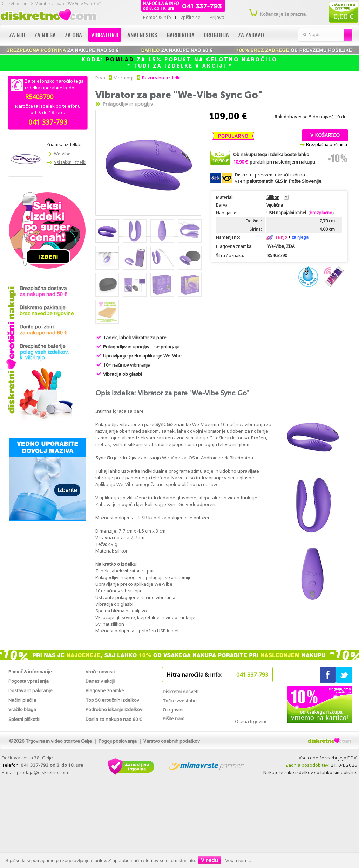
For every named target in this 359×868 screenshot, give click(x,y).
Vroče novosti (100, 672)
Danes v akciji (100, 681)
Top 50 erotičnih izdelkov (112, 700)
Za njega (45, 35)
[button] (325, 134)
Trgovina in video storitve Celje (59, 741)
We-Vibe (62, 154)
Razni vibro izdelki (161, 78)
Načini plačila (22, 700)
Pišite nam (174, 718)
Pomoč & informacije (30, 672)
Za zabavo (251, 35)
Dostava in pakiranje (31, 690)
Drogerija (216, 35)
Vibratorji (105, 35)
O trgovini (173, 710)
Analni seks (142, 35)
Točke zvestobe (180, 701)
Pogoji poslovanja (118, 741)
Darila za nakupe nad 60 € (114, 719)
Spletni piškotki (24, 719)
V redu (210, 860)
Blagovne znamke (105, 690)
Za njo (17, 35)
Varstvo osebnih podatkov (172, 741)
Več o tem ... (238, 860)
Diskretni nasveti (181, 692)
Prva (99, 78)
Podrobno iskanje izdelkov (114, 709)
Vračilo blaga (22, 709)
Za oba (73, 35)
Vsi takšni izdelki (70, 162)
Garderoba (181, 35)
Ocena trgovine (251, 721)
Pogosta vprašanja (29, 681)
